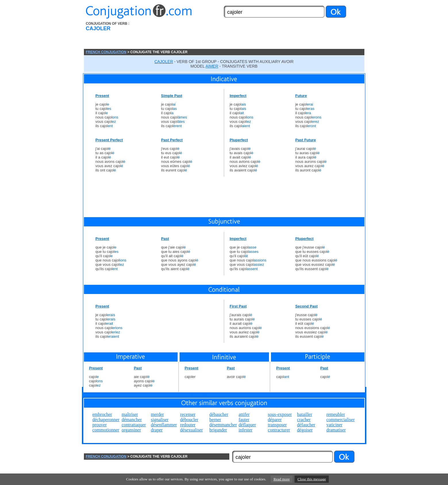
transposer (277, 425)
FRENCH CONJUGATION (106, 52)
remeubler (336, 414)
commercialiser (341, 420)
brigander (218, 430)
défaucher (306, 425)
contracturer (279, 430)
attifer (244, 414)
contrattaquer (134, 425)
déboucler (189, 420)
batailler (305, 414)
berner (215, 420)
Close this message (312, 479)
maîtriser (130, 414)
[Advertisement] (257, 35)
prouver (100, 425)
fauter (244, 420)
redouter (188, 425)
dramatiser (336, 430)
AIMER (212, 66)
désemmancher (223, 425)
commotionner (106, 430)
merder (157, 414)
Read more (282, 479)
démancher (132, 420)
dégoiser (305, 430)
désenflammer (164, 425)
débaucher (219, 414)
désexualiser (192, 430)
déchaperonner (106, 420)
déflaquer (247, 425)
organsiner (131, 430)
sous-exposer (280, 414)
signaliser (160, 420)
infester (245, 430)
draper (157, 430)
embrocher (102, 414)
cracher (304, 420)
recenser (188, 414)
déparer (275, 420)
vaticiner (334, 425)
